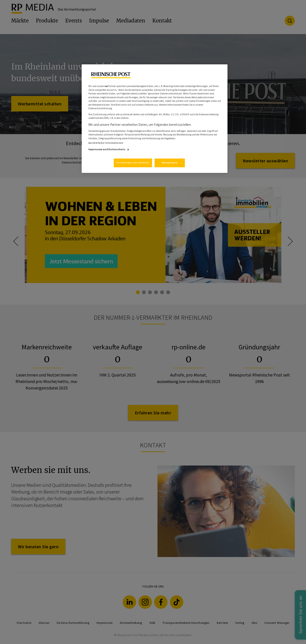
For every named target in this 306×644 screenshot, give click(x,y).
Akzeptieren (170, 163)
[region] (155, 119)
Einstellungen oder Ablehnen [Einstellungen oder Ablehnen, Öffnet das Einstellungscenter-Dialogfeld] (133, 163)
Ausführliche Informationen (106, 143)
